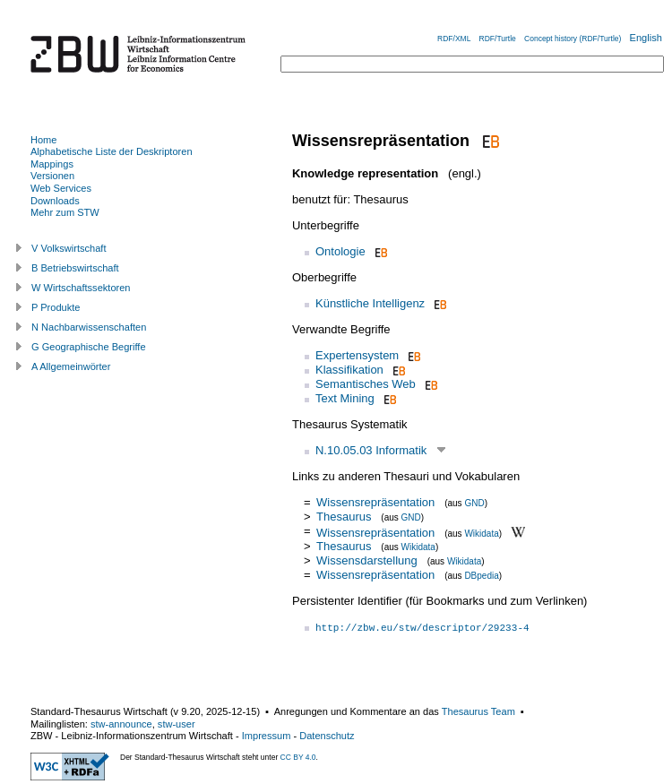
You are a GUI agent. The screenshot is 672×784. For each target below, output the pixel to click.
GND (474, 503)
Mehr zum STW (65, 212)
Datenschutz (327, 736)
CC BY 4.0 (298, 757)
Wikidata (481, 533)
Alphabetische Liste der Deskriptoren (112, 151)
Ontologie (340, 251)
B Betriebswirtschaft (75, 268)
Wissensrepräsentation (375, 502)
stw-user (177, 724)
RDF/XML (454, 39)
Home (43, 140)
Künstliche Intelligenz (370, 303)
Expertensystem (357, 355)
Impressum (267, 736)
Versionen (52, 176)
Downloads (55, 201)
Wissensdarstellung (367, 560)
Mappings (52, 164)
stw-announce (121, 724)
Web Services (61, 188)
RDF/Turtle (498, 39)
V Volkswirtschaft (69, 248)
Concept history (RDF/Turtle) (573, 39)
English (646, 38)
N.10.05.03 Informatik (371, 450)
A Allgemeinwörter (71, 366)
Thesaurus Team (478, 711)
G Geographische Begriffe (89, 347)
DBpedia (481, 576)
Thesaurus (344, 517)
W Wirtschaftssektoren (81, 288)
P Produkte (56, 307)
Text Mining (345, 398)
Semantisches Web (366, 384)
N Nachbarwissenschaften (89, 327)
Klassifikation (349, 370)
